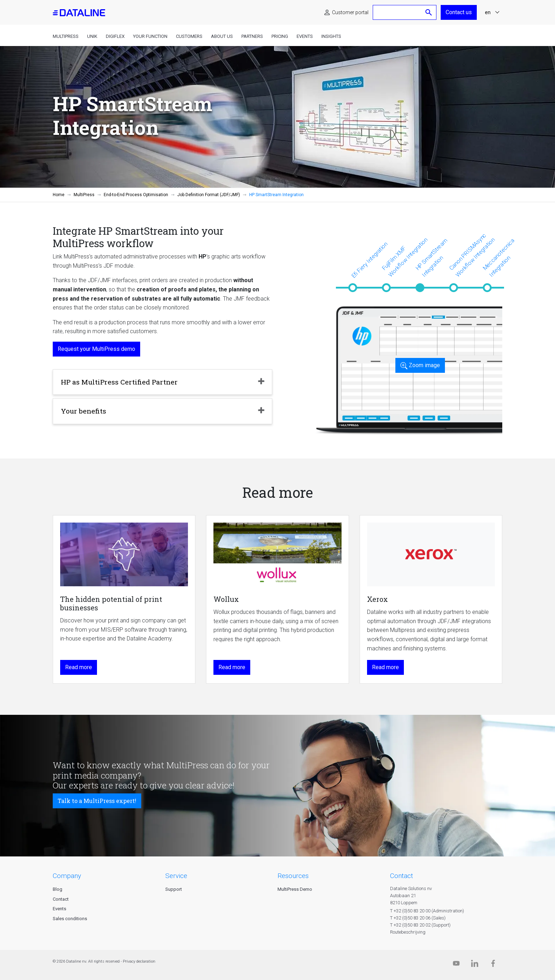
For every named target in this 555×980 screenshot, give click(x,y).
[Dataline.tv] (456, 965)
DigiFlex (115, 36)
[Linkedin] (475, 965)
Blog (58, 889)
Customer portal (350, 12)
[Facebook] (493, 965)
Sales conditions (70, 919)
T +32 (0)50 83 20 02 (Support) (420, 925)
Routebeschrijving (408, 932)
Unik (92, 36)
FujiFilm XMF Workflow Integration (405, 257)
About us (222, 36)
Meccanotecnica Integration (499, 257)
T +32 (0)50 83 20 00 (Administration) (427, 911)
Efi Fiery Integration (370, 260)
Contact (61, 899)
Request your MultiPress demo (96, 349)
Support (174, 889)
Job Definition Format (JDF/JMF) (209, 195)
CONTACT (402, 876)
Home (59, 195)
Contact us (459, 12)
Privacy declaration (139, 961)
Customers (189, 36)
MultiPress (66, 36)
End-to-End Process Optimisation (136, 195)
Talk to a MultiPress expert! (97, 801)
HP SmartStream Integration (431, 257)
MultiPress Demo (295, 889)
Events (305, 36)
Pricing (280, 36)
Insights (331, 36)
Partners (252, 36)
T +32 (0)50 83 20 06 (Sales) (418, 918)
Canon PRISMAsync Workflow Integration (472, 255)
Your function (150, 36)
